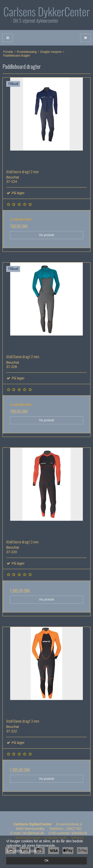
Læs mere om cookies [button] (24, 851)
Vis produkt (46, 235)
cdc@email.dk (33, 833)
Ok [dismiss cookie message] (46, 861)
